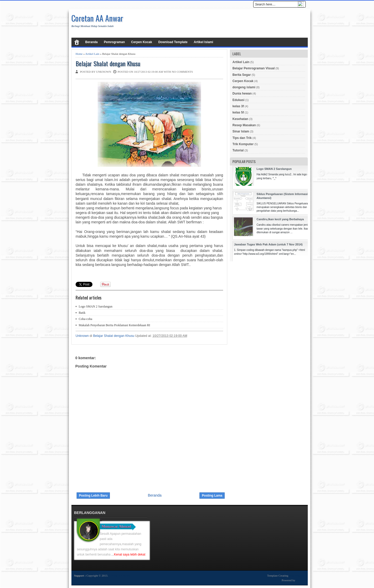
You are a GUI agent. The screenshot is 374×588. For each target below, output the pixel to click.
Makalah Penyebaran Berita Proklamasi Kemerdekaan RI (114, 325)
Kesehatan (240, 119)
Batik (82, 313)
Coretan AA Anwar (97, 18)
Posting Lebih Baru (93, 496)
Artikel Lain (92, 54)
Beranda (91, 42)
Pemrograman (114, 42)
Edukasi (238, 100)
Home (79, 54)
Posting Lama (212, 496)
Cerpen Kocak (142, 42)
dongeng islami (244, 87)
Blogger (301, 580)
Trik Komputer (243, 144)
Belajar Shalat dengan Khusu (108, 64)
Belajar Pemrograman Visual (254, 68)
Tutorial (238, 150)
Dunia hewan (242, 93)
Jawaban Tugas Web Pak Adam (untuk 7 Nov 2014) (268, 244)
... (128, 554)
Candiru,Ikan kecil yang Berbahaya (280, 219)
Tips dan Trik (242, 138)
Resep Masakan (244, 125)
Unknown (83, 336)
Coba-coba (85, 319)
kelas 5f (238, 112)
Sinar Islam (241, 131)
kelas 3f (238, 106)
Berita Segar (242, 75)
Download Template (173, 42)
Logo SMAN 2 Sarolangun (96, 306)
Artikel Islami (203, 42)
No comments (182, 72)
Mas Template (297, 576)
